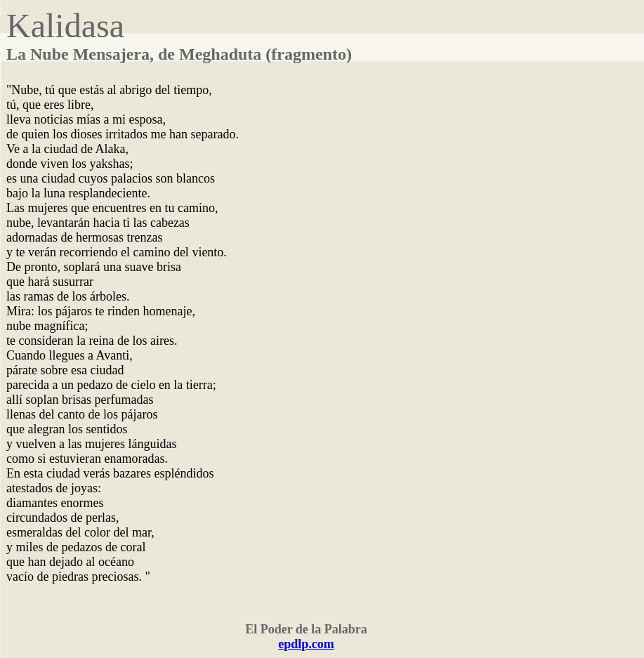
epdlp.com (306, 644)
